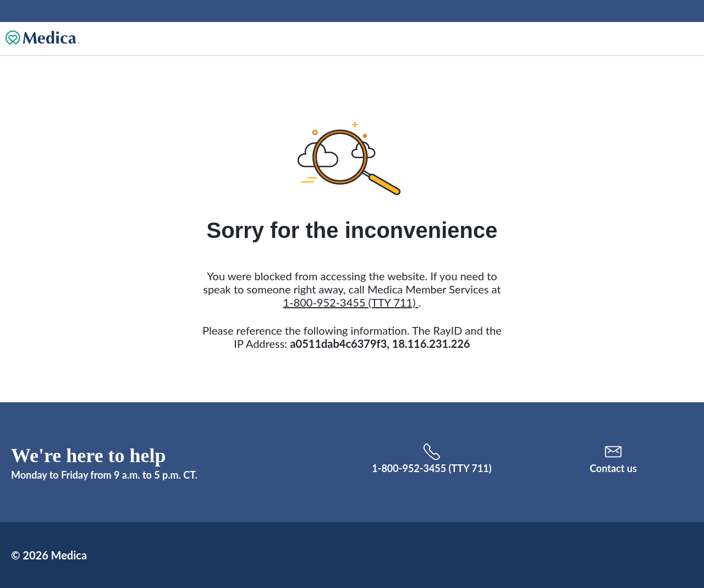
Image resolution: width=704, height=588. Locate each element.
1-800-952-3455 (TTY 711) (351, 302)
